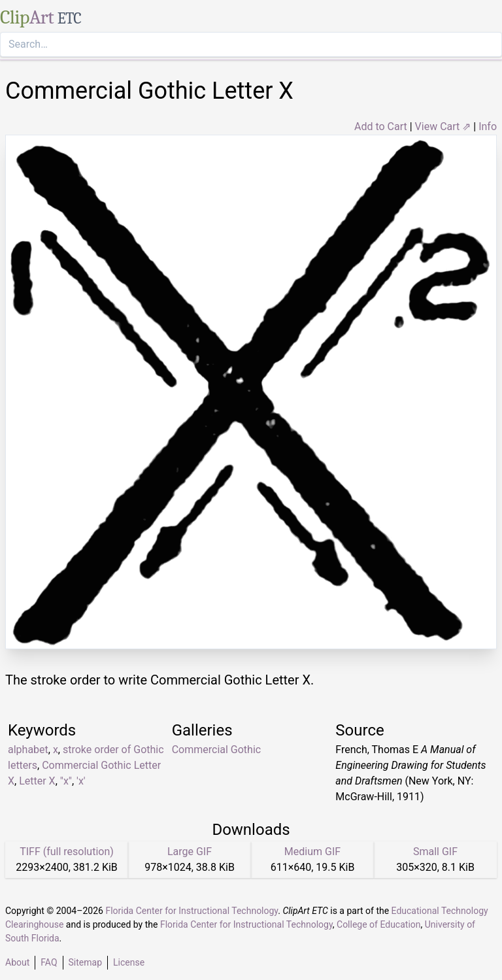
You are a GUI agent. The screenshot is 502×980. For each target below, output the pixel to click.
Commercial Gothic (217, 750)
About (17, 962)
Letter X (37, 781)
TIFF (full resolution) (67, 852)
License (129, 962)
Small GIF (435, 852)
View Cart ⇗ (443, 127)
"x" (66, 781)
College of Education (379, 924)
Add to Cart (381, 127)
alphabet (28, 750)
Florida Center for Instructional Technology (192, 911)
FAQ (49, 962)
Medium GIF (312, 852)
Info (488, 127)
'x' (81, 781)
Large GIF (190, 852)
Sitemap (85, 962)
